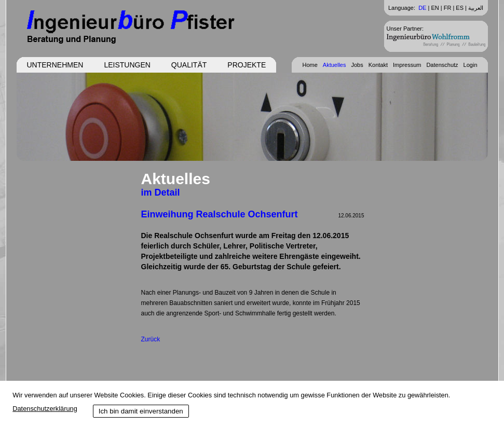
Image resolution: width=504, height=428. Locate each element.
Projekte (247, 65)
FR (448, 8)
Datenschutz (442, 65)
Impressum (407, 65)
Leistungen (127, 65)
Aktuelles (335, 65)
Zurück (151, 339)
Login (471, 65)
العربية (476, 8)
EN (435, 8)
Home (310, 65)
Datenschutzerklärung (45, 409)
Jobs (357, 65)
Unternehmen (55, 65)
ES (460, 8)
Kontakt (378, 65)
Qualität (189, 65)
